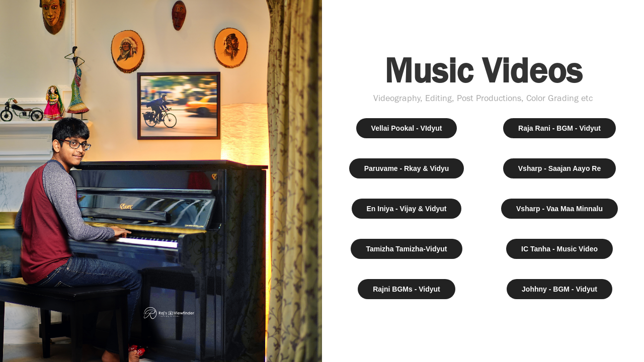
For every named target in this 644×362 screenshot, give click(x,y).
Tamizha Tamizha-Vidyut (406, 249)
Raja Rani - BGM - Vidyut (559, 128)
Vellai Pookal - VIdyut (407, 128)
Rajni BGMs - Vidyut (407, 289)
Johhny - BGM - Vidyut (559, 289)
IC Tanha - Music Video (559, 249)
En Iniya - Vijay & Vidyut (407, 209)
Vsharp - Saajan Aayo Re (559, 168)
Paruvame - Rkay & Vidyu (407, 168)
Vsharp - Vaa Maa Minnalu (559, 209)
